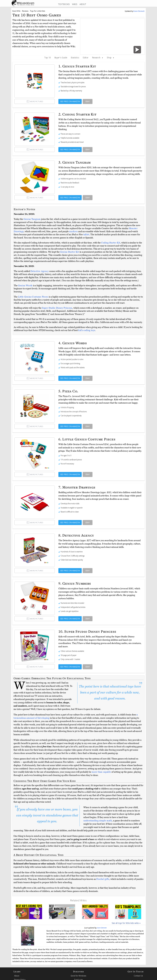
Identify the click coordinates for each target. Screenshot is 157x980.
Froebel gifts (103, 879)
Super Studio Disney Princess (57, 308)
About (17, 976)
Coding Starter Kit (111, 243)
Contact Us (138, 976)
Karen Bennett (102, 928)
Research (98, 57)
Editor (86, 57)
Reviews (25, 11)
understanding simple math (98, 821)
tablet (86, 235)
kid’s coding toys (87, 330)
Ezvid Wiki (16, 11)
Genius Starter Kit (70, 252)
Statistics (75, 57)
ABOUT (83, 4)
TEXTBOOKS (64, 4)
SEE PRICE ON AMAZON (70, 101)
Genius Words (26, 286)
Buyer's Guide (61, 57)
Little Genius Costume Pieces (33, 297)
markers (73, 231)
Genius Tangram (32, 219)
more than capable (101, 772)
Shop (111, 57)
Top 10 (48, 57)
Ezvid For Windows (78, 976)
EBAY (88, 101)
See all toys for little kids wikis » (126, 923)
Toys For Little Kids (37, 11)
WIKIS (75, 4)
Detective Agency (40, 271)
